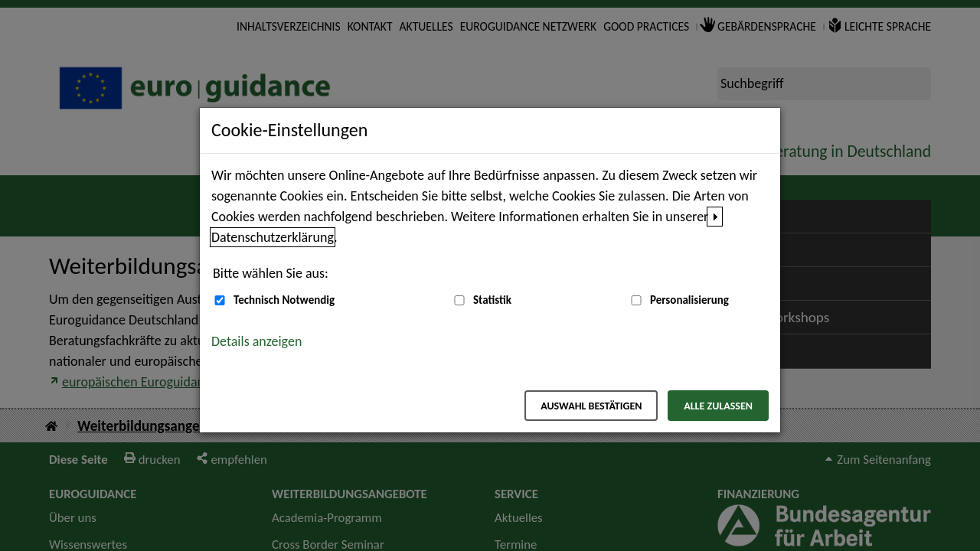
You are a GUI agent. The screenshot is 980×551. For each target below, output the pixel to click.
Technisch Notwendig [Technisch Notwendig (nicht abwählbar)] (284, 300)
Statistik (492, 300)
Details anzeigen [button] (256, 341)
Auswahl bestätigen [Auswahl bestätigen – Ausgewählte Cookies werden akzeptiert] (591, 406)
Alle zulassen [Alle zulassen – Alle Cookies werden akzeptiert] (718, 406)
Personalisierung (689, 300)
